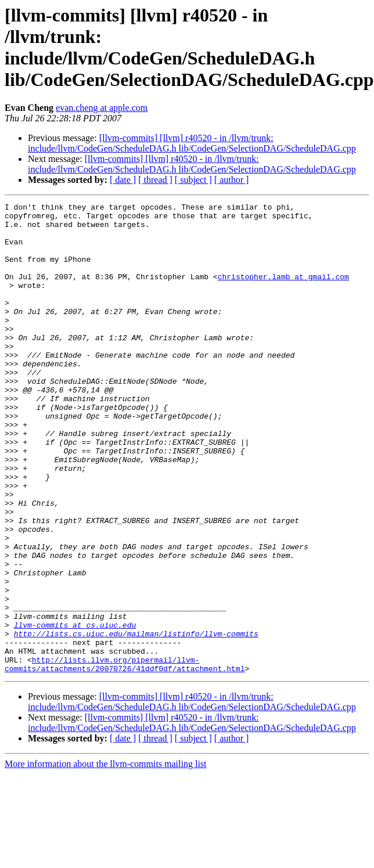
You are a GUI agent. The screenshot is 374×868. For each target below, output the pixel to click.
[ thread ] (155, 180)
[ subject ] (193, 180)
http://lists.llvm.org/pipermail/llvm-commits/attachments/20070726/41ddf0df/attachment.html (125, 757)
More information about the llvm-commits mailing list (106, 858)
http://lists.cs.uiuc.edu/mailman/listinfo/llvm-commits (136, 721)
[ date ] (123, 180)
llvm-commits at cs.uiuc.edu (75, 710)
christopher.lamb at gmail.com (283, 292)
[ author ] (232, 180)
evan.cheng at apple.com (102, 108)
